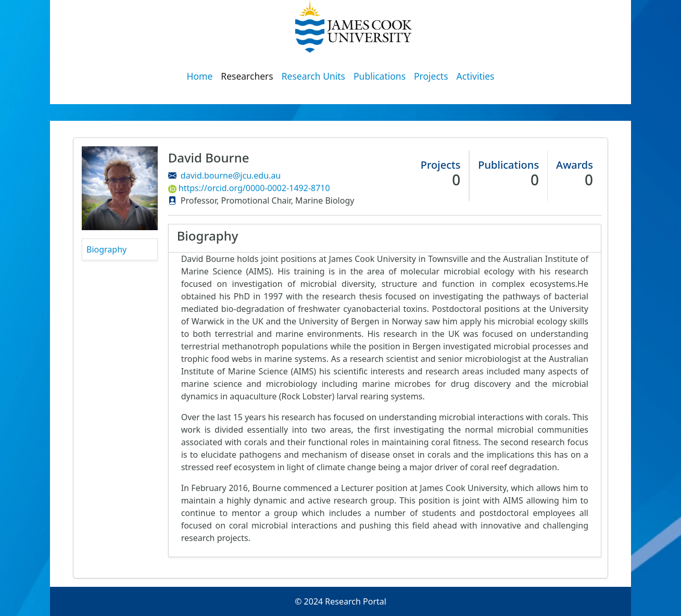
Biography (106, 249)
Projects (431, 76)
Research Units (313, 76)
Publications (380, 76)
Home (200, 76)
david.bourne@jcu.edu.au (231, 175)
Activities (476, 76)
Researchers (247, 76)
